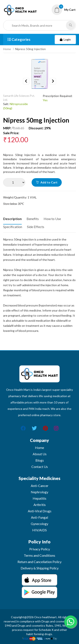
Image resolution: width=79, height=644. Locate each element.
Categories (19, 39)
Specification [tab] (13, 227)
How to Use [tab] (52, 219)
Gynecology (39, 524)
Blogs (40, 460)
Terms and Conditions (39, 555)
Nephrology (39, 492)
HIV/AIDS (39, 530)
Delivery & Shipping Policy (40, 568)
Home (7, 49)
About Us (40, 454)
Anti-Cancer (40, 486)
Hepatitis (39, 498)
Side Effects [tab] (36, 227)
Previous (26, 81)
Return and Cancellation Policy (39, 562)
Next (53, 81)
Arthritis (40, 505)
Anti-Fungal (39, 517)
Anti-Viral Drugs (40, 511)
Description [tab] (12, 219)
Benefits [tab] (33, 219)
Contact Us (40, 467)
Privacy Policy (40, 549)
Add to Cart (47, 182)
